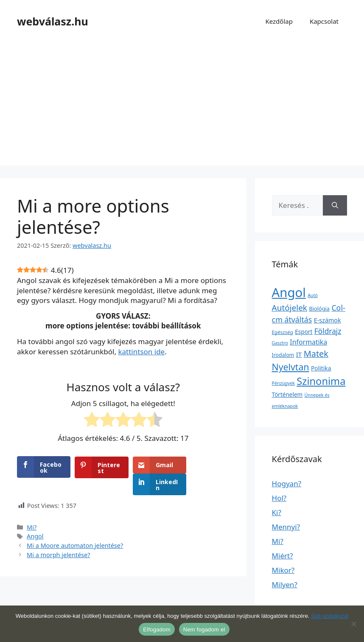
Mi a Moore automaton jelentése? (75, 528)
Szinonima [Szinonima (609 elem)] (321, 381)
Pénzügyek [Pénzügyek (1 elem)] (283, 383)
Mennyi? (286, 527)
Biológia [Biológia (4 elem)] (319, 308)
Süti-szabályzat (330, 616)
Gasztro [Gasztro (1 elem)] (280, 343)
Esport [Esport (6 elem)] (304, 332)
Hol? (279, 498)
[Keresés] (335, 205)
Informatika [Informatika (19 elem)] (308, 342)
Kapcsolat (324, 21)
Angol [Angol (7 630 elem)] (289, 292)
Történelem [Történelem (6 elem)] (287, 395)
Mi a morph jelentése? (59, 537)
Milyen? (285, 585)
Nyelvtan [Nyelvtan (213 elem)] (291, 367)
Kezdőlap (279, 21)
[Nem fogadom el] (353, 624)
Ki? (277, 512)
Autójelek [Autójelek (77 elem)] (290, 308)
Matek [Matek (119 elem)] (316, 354)
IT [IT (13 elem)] (299, 354)
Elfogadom (157, 629)
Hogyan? (287, 484)
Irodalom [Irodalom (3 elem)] (283, 355)
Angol (35, 519)
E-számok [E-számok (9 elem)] (328, 320)
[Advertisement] (182, 106)
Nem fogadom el (204, 629)
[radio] (92, 421)
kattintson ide (141, 352)
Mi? (32, 510)
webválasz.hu (53, 21)
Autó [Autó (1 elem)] (313, 295)
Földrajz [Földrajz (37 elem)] (328, 331)
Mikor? (283, 570)
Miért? (283, 556)
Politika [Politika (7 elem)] (321, 368)
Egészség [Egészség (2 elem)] (283, 332)
